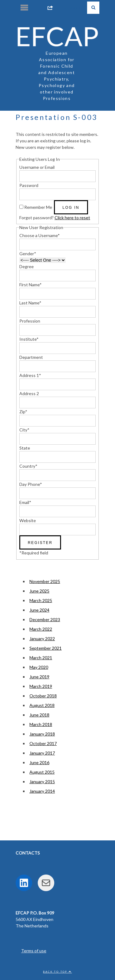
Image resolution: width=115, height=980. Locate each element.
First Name (31, 285)
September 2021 (46, 648)
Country (28, 466)
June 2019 (39, 677)
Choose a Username (40, 235)
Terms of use (34, 951)
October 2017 (43, 743)
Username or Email (37, 167)
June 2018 (39, 715)
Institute (29, 339)
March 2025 (41, 600)
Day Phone (31, 484)
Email (25, 502)
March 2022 (41, 629)
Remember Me (38, 207)
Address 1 (30, 375)
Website (28, 520)
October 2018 (43, 696)
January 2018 (42, 734)
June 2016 (39, 762)
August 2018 (42, 705)
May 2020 (39, 667)
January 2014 (42, 791)
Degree (27, 266)
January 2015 (42, 782)
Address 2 (29, 393)
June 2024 (39, 610)
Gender (28, 254)
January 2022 (42, 639)
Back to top (57, 972)
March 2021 (41, 658)
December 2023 (45, 619)
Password (29, 185)
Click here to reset (72, 218)
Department (31, 357)
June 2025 (39, 591)
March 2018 (41, 724)
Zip (23, 412)
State (25, 448)
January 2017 (42, 753)
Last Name (30, 303)
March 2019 (41, 686)
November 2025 (45, 581)
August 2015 (42, 772)
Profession (30, 321)
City (24, 430)
